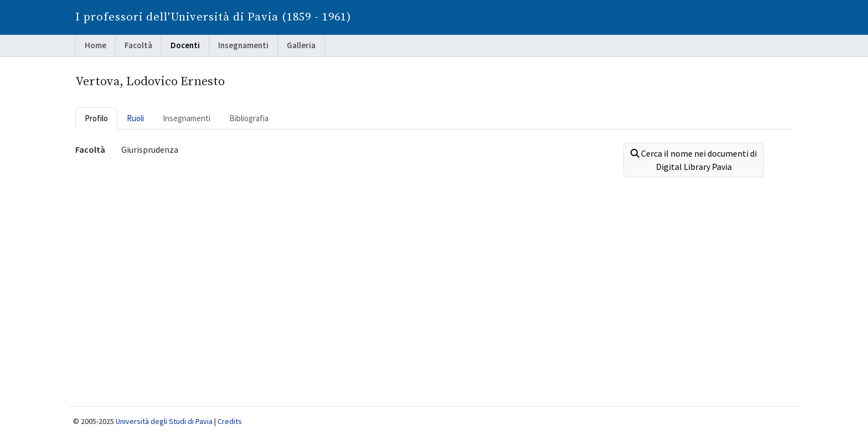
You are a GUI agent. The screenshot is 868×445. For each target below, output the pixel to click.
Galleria (301, 45)
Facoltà (138, 45)
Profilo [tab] (96, 118)
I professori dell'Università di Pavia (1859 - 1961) (213, 17)
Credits (230, 421)
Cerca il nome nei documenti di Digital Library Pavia (694, 160)
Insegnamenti (243, 45)
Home (95, 45)
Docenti (185, 45)
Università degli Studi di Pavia (164, 421)
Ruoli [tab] (135, 118)
